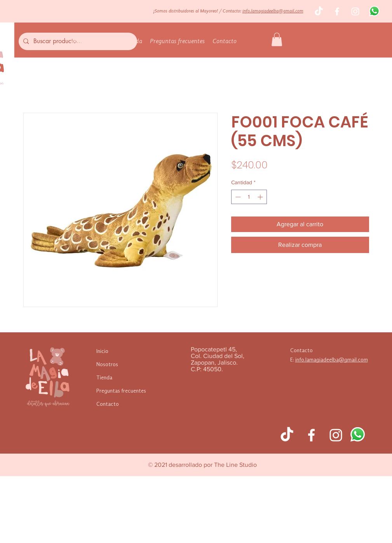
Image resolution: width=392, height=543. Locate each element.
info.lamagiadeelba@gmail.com (273, 11)
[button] (277, 39)
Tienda (104, 378)
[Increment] (261, 197)
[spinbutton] (249, 197)
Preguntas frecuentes (121, 391)
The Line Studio (235, 465)
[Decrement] (237, 197)
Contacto (108, 404)
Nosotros (107, 365)
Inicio (102, 351)
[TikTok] (319, 11)
